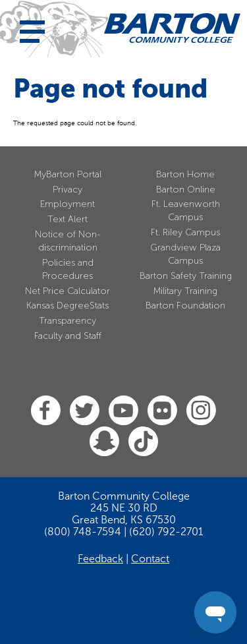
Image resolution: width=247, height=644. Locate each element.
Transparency (68, 321)
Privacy (68, 190)
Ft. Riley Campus (185, 232)
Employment (68, 204)
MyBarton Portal (68, 174)
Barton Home (185, 174)
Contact (150, 559)
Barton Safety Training (186, 276)
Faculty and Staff (68, 336)
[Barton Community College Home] (172, 28)
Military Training (185, 291)
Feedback (100, 559)
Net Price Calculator (68, 291)
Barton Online (186, 190)
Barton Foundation (185, 306)
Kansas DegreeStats (68, 306)
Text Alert (68, 219)
